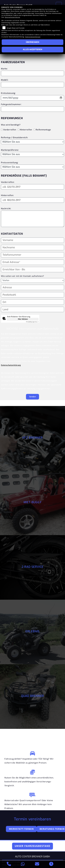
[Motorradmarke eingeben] (32, 73)
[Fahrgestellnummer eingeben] (32, 109)
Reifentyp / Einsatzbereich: (14, 138)
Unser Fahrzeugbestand (32, 846)
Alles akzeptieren (32, 49)
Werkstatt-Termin (21, 829)
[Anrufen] (9, 864)
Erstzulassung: (8, 93)
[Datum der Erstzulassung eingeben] (32, 98)
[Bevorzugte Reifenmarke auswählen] (32, 154)
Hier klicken (23, 319)
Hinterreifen (26, 130)
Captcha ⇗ (32, 322)
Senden (32, 397)
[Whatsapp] (23, 864)
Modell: (5, 80)
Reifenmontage (43, 130)
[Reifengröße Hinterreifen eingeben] (32, 200)
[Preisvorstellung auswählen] (32, 167)
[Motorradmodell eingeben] (32, 85)
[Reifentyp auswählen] (32, 142)
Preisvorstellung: (10, 163)
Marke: (4, 69)
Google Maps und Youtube (16, 28)
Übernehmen (32, 42)
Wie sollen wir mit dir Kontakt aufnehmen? (22, 287)
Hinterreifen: (7, 195)
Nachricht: (6, 209)
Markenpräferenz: (10, 150)
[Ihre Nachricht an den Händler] (32, 219)
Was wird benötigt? (11, 125)
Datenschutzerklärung (11, 365)
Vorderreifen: (8, 182)
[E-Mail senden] (37, 864)
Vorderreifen (10, 130)
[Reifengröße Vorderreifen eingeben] (32, 187)
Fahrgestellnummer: (11, 104)
